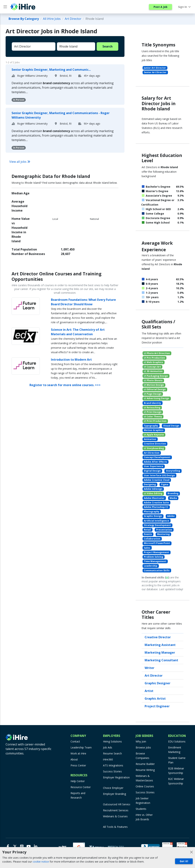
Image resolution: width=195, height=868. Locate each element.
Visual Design (171, 426)
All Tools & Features (115, 827)
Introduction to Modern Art (71, 360)
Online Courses (145, 786)
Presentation (164, 530)
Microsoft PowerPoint (157, 543)
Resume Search (112, 753)
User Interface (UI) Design (159, 475)
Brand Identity (152, 403)
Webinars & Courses (115, 816)
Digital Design (152, 471)
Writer (149, 668)
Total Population (24, 249)
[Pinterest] (22, 846)
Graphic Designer (157, 683)
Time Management (155, 561)
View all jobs (20, 162)
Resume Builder (145, 764)
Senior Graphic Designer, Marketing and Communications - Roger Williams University (61, 115)
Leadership (151, 566)
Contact (75, 741)
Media (173, 498)
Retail (147, 530)
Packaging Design (156, 376)
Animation (150, 439)
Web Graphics (153, 362)
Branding (173, 493)
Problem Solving (153, 557)
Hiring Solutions (112, 741)
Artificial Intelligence (156, 521)
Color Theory (153, 417)
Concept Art (152, 367)
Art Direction (152, 453)
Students (141, 809)
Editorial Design (155, 389)
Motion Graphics (154, 430)
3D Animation (153, 371)
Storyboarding (154, 448)
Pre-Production (154, 358)
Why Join (141, 741)
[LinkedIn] (36, 846)
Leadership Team (81, 747)
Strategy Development (157, 525)
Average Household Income (19, 206)
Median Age (21, 193)
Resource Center (81, 787)
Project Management (156, 552)
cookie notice (41, 862)
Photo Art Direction (157, 353)
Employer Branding (114, 794)
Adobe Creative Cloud (157, 480)
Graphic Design (153, 516)
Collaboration (152, 539)
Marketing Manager (160, 652)
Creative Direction (155, 444)
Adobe (171, 516)
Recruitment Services (116, 810)
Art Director (73, 19)
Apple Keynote (154, 435)
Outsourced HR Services (118, 804)
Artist (149, 691)
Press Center (78, 765)
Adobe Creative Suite (156, 503)
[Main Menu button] (5, 7)
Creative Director (158, 637)
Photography (152, 512)
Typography (151, 426)
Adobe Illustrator (154, 498)
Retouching (152, 408)
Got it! (184, 861)
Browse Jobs (143, 747)
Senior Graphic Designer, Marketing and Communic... (51, 70)
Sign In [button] (185, 7)
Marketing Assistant (160, 645)
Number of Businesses (28, 254)
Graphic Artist (155, 699)
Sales (147, 548)
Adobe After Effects (155, 462)
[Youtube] (29, 846)
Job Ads (108, 747)
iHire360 (108, 759)
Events (148, 534)
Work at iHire (78, 753)
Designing (150, 484)
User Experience (154, 466)
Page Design (153, 394)
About (74, 759)
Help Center (78, 781)
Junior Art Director (155, 68)
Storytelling (173, 471)
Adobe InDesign (153, 489)
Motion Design (154, 385)
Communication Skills (157, 570)
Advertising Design (157, 398)
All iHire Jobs (52, 19)
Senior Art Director (155, 72)
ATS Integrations (113, 765)
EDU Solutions (177, 741)
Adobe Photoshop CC (156, 507)
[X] (15, 846)
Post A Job (160, 7)
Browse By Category (24, 19)
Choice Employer (113, 788)
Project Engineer (157, 706)
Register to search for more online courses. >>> (65, 385)
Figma (165, 484)
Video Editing (153, 493)
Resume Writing (145, 770)
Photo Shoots (153, 380)
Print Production (155, 421)
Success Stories (112, 771)
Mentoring (163, 534)
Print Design (153, 412)
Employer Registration (116, 777)
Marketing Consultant (161, 660)
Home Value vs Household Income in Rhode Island (21, 230)
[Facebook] (8, 846)
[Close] (191, 852)
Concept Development (157, 457)
